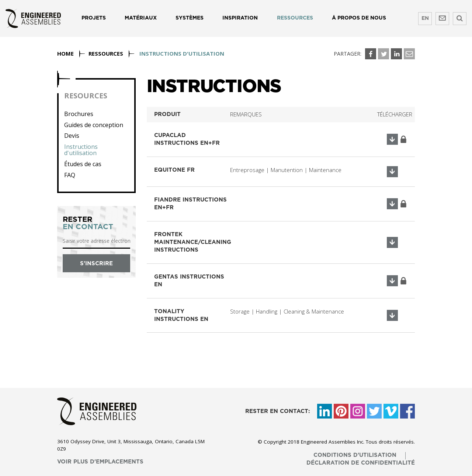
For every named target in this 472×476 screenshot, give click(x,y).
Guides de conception (94, 125)
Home (65, 53)
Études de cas (83, 164)
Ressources (295, 18)
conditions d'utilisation (355, 455)
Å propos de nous (359, 18)
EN (425, 18)
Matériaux (141, 18)
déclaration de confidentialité (361, 463)
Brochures (79, 114)
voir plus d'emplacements (100, 462)
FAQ (70, 175)
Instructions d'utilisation (81, 150)
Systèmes (190, 18)
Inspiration (240, 18)
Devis (72, 136)
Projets (94, 18)
